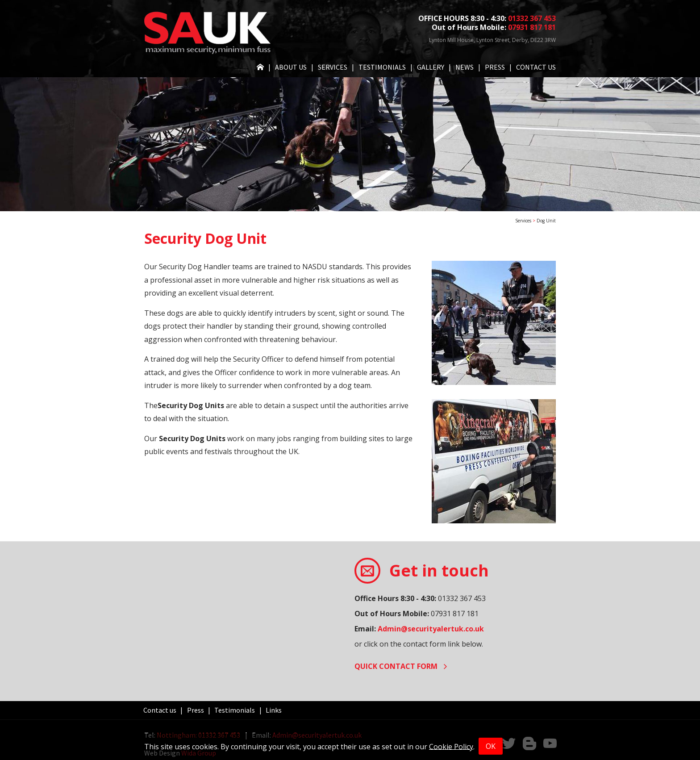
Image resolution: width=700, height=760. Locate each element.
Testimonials (382, 67)
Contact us (536, 67)
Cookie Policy (451, 746)
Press (495, 67)
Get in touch (439, 570)
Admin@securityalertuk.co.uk (431, 629)
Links (274, 710)
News (465, 67)
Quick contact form (401, 666)
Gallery (431, 67)
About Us (291, 67)
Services (333, 67)
